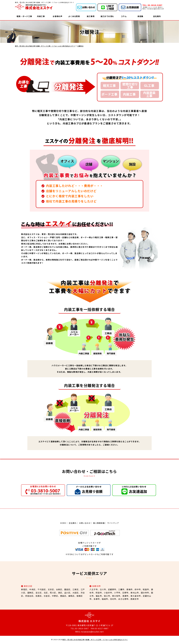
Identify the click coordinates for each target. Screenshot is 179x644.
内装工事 (41, 16)
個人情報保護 (99, 523)
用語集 (140, 16)
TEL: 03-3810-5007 (153, 5)
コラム (124, 16)
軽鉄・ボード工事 (24, 16)
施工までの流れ (107, 16)
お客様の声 (57, 16)
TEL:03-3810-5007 (79, 629)
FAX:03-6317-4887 (100, 629)
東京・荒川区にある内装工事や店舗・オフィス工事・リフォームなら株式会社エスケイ (95, 640)
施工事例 (91, 16)
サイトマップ (114, 523)
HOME (62, 523)
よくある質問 (74, 16)
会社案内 (157, 16)
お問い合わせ (84, 523)
